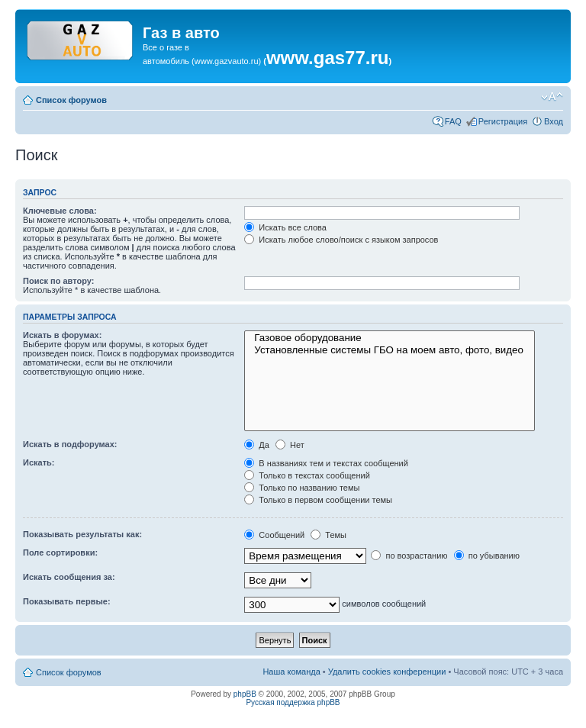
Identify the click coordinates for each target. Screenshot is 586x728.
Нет (290, 445)
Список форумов (71, 100)
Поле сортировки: (60, 552)
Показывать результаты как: (82, 534)
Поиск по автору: (58, 281)
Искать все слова (285, 227)
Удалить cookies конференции (387, 672)
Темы (328, 535)
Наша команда (291, 672)
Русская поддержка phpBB (293, 702)
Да (257, 445)
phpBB (245, 694)
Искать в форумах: (62, 335)
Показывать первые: (67, 601)
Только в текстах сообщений (307, 475)
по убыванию (487, 556)
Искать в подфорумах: (70, 444)
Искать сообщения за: (69, 577)
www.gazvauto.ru (227, 61)
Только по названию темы (302, 488)
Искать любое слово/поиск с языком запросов (341, 240)
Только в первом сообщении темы (318, 500)
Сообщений (274, 535)
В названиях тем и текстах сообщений (326, 463)
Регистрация (503, 121)
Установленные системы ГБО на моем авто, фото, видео (390, 350)
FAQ (453, 121)
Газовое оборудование (390, 338)
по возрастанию (409, 556)
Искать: (39, 462)
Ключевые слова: (60, 211)
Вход (554, 121)
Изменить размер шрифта (552, 97)
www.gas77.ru (328, 58)
